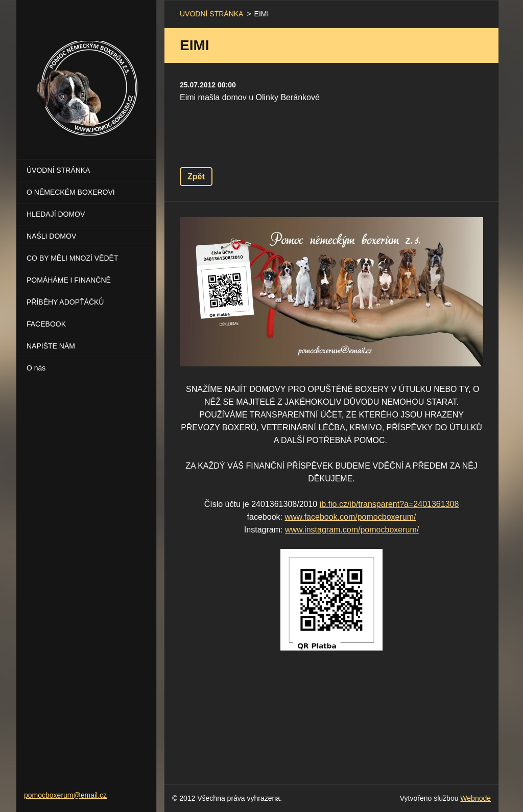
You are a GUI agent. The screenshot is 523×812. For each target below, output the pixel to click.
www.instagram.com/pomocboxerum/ (352, 530)
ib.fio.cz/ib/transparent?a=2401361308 (389, 504)
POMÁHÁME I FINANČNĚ (69, 280)
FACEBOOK (46, 324)
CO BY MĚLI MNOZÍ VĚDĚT (72, 258)
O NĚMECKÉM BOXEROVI (71, 192)
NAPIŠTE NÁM (51, 346)
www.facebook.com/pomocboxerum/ (350, 517)
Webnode (476, 798)
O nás (36, 368)
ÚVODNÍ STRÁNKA (58, 170)
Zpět (196, 177)
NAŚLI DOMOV (51, 236)
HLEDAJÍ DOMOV (56, 214)
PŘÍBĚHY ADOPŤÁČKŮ (65, 302)
